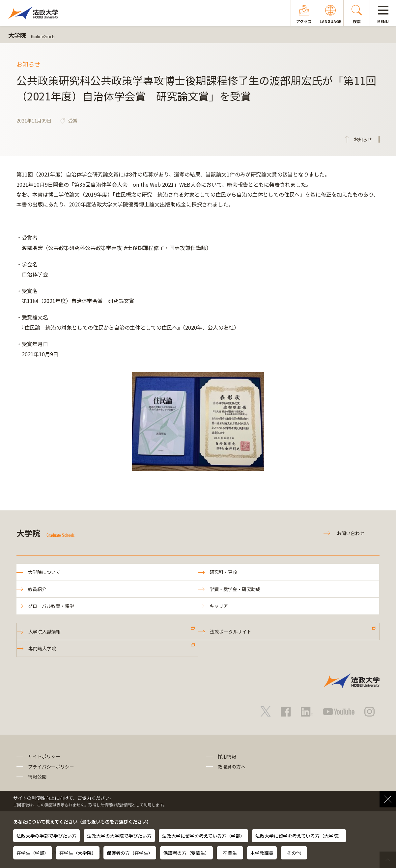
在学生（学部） (33, 853)
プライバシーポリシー (51, 767)
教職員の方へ (232, 767)
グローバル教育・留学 (51, 606)
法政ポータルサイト (231, 632)
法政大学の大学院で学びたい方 (119, 836)
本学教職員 (262, 853)
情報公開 (37, 776)
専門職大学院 (42, 648)
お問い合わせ (351, 533)
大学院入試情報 (44, 632)
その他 (294, 853)
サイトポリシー (44, 756)
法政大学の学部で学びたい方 (46, 836)
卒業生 (230, 853)
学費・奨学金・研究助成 (235, 589)
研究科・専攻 (223, 572)
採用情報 (227, 756)
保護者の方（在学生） (130, 853)
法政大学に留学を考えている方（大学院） (299, 836)
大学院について (44, 572)
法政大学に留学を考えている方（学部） (203, 836)
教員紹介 (37, 589)
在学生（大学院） (78, 853)
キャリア (219, 606)
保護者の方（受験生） (186, 853)
